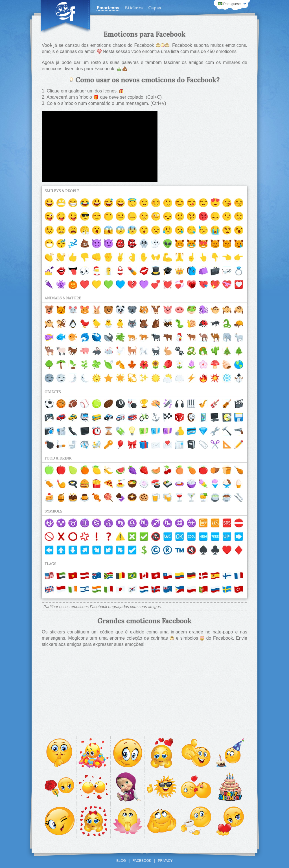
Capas (155, 8)
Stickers (134, 8)
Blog (121, 861)
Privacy (165, 861)
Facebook (142, 861)
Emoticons (108, 8)
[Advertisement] (205, 147)
